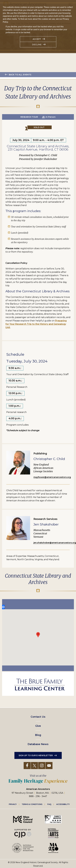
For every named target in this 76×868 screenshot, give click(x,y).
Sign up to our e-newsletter (36, 755)
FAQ (49, 804)
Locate (3, 607)
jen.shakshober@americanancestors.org (55, 543)
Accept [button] (37, 39)
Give (38, 726)
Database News (38, 744)
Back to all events (20, 75)
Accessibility (63, 804)
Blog (38, 735)
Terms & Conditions (32, 804)
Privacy (13, 804)
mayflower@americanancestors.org (52, 477)
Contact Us (38, 717)
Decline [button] (37, 45)
